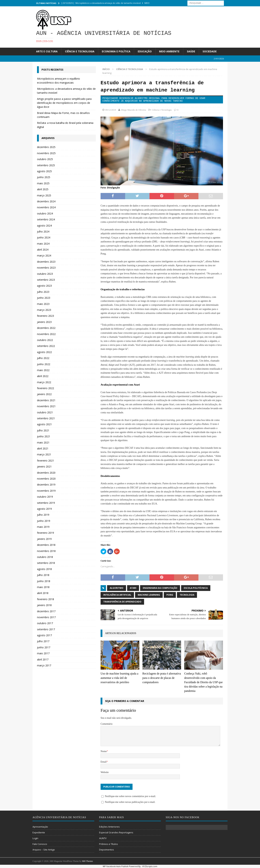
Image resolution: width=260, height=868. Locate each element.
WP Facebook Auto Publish (116, 866)
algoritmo (117, 588)
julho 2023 (43, 292)
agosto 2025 (44, 171)
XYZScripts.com (150, 866)
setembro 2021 (46, 418)
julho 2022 (43, 358)
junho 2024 (44, 237)
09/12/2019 (111, 110)
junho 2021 (44, 436)
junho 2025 (44, 177)
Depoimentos (107, 850)
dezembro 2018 (46, 545)
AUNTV (103, 838)
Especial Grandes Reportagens (116, 832)
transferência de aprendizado (122, 602)
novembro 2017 (46, 617)
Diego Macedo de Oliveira (133, 110)
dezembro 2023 (46, 262)
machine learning (149, 595)
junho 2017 (44, 647)
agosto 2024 (44, 226)
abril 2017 (43, 659)
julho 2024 (43, 231)
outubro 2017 (45, 623)
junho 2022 (44, 364)
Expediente (39, 832)
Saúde (191, 51)
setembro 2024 (46, 219)
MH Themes (87, 861)
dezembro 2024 (46, 201)
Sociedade (210, 51)
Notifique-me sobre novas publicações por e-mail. (130, 802)
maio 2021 (43, 442)
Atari (133, 588)
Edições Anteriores (109, 827)
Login (35, 838)
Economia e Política (116, 51)
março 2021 (44, 454)
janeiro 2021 (44, 466)
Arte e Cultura (47, 51)
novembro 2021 (46, 406)
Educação (145, 51)
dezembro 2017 (46, 611)
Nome (104, 751)
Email (104, 762)
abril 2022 (43, 376)
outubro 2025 (45, 159)
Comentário (107, 724)
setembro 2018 (46, 563)
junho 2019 (44, 521)
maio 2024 (43, 244)
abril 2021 (43, 448)
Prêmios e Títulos (109, 844)
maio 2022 (43, 370)
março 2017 (44, 665)
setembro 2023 (46, 280)
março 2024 (44, 255)
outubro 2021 (45, 412)
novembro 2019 (46, 491)
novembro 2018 (46, 551)
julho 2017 (43, 641)
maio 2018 (43, 587)
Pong (170, 595)
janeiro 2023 (44, 322)
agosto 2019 (44, 509)
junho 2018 (44, 581)
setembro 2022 (46, 346)
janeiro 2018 (44, 605)
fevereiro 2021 (45, 461)
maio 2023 (43, 304)
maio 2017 (43, 653)
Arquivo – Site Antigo (44, 850)
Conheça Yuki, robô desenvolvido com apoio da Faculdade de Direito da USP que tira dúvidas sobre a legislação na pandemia (203, 682)
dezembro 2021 (46, 400)
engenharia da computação (160, 588)
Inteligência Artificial (117, 595)
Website (105, 772)
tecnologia (187, 595)
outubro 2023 (45, 274)
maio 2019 (43, 527)
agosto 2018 (44, 569)
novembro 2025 (46, 153)
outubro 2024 (45, 213)
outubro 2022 (45, 340)
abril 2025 (43, 189)
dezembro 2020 (46, 473)
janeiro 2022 (44, 394)
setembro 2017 (46, 629)
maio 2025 (43, 183)
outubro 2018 (45, 557)
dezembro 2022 (46, 328)
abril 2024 (43, 250)
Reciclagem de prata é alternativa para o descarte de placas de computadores (162, 678)
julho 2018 (43, 575)
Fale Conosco (40, 844)
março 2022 (44, 382)
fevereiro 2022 (45, 388)
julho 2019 (43, 515)
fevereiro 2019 (45, 533)
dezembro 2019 (46, 485)
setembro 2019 (46, 503)
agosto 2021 (44, 424)
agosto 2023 (44, 286)
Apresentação (40, 827)
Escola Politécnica (196, 588)
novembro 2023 (46, 268)
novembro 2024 (46, 207)
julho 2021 (43, 430)
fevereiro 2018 (45, 599)
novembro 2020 (46, 479)
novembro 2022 (46, 334)
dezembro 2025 (46, 147)
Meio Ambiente (169, 51)
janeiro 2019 (44, 539)
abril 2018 (43, 593)
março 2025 (44, 195)
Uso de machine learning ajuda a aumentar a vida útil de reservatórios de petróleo (119, 678)
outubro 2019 (45, 497)
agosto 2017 (44, 635)
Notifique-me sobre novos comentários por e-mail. (130, 796)
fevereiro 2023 (45, 316)
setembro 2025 (46, 165)
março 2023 (44, 310)
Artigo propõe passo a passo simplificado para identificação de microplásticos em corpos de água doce (64, 103)
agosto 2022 (44, 352)
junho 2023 (44, 298)
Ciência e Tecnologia (80, 51)
